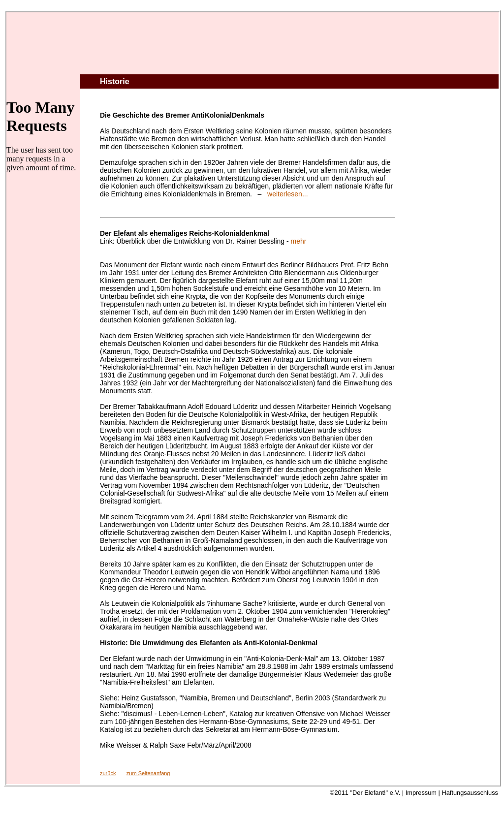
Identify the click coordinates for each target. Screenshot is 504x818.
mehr (299, 241)
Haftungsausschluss (470, 793)
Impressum (421, 793)
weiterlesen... (287, 194)
